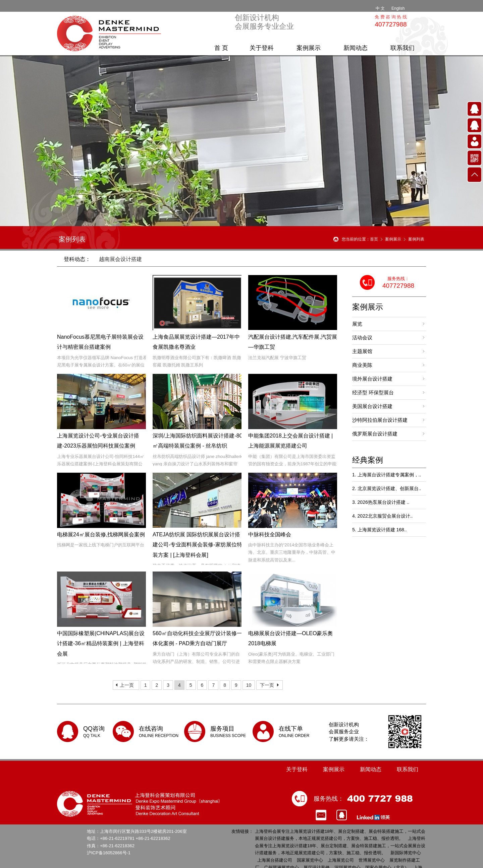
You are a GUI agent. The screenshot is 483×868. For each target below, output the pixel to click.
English (398, 8)
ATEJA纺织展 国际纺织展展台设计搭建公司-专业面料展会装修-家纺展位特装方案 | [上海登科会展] (197, 545)
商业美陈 (362, 365)
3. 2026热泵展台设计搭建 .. (381, 502)
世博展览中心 (372, 860)
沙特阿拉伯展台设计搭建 (380, 420)
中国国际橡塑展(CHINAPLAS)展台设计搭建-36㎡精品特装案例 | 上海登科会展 (101, 644)
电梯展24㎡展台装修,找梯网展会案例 (101, 535)
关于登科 (262, 48)
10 (249, 685)
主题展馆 (362, 351)
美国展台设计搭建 (372, 406)
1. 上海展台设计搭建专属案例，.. (387, 475)
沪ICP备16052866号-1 (109, 853)
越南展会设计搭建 (120, 259)
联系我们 (402, 48)
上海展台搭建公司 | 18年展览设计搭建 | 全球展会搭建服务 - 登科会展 (111, 34)
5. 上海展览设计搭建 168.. (380, 530)
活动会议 (362, 338)
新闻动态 (356, 48)
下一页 (267, 685)
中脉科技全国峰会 (270, 535)
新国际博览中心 (406, 853)
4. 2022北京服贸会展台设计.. (383, 516)
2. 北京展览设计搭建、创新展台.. (387, 488)
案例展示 (309, 48)
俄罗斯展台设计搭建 (375, 434)
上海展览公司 (341, 860)
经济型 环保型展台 (373, 392)
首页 (374, 239)
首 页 (221, 48)
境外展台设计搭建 (372, 379)
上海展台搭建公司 (275, 860)
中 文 (380, 8)
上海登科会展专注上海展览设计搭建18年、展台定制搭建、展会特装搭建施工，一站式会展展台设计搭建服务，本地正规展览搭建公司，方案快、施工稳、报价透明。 (340, 846)
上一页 (127, 685)
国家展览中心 (310, 860)
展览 (357, 324)
